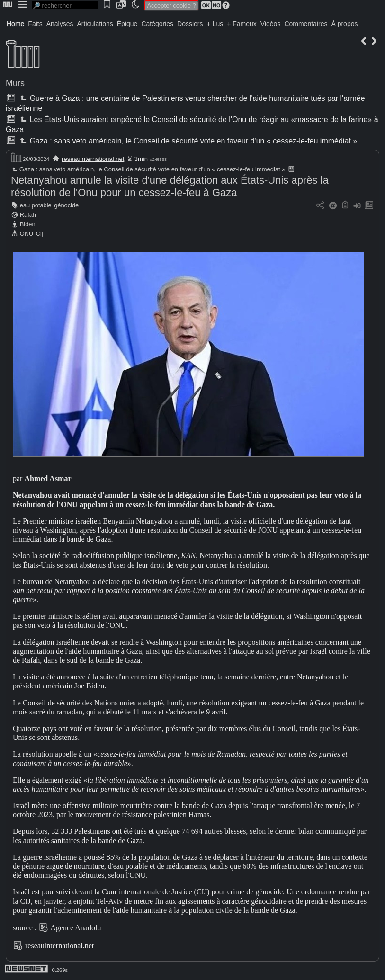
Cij (40, 234)
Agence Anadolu (76, 928)
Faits (35, 24)
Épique (127, 24)
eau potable (36, 205)
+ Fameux (242, 24)
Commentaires (306, 24)
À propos (344, 24)
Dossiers (190, 24)
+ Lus (215, 24)
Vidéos (271, 24)
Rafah (28, 215)
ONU (27, 234)
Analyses (60, 24)
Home (15, 24)
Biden (28, 224)
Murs (15, 83)
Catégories (157, 24)
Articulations (95, 24)
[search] (65, 5)
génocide (66, 205)
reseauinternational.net (93, 159)
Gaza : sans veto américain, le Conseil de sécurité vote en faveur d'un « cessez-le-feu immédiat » (188, 141)
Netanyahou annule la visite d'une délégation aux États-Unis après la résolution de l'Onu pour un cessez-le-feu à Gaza (170, 186)
